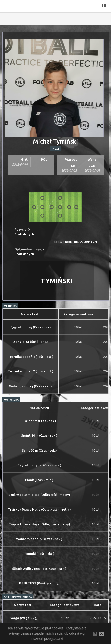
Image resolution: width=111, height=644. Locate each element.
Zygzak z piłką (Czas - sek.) (31, 327)
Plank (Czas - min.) (39, 480)
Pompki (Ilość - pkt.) (39, 554)
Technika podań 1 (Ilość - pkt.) (31, 357)
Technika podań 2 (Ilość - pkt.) (31, 371)
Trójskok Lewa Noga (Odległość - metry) (39, 524)
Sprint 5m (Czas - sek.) (39, 421)
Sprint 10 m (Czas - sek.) (39, 435)
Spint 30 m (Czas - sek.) (39, 450)
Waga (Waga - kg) (24, 618)
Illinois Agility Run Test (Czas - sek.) (39, 569)
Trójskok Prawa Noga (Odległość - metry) (39, 509)
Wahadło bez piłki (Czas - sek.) (39, 539)
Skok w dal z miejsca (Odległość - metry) (39, 495)
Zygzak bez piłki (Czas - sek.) (39, 465)
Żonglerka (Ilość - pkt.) (31, 342)
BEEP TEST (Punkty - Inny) (39, 583)
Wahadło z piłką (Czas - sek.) (31, 386)
